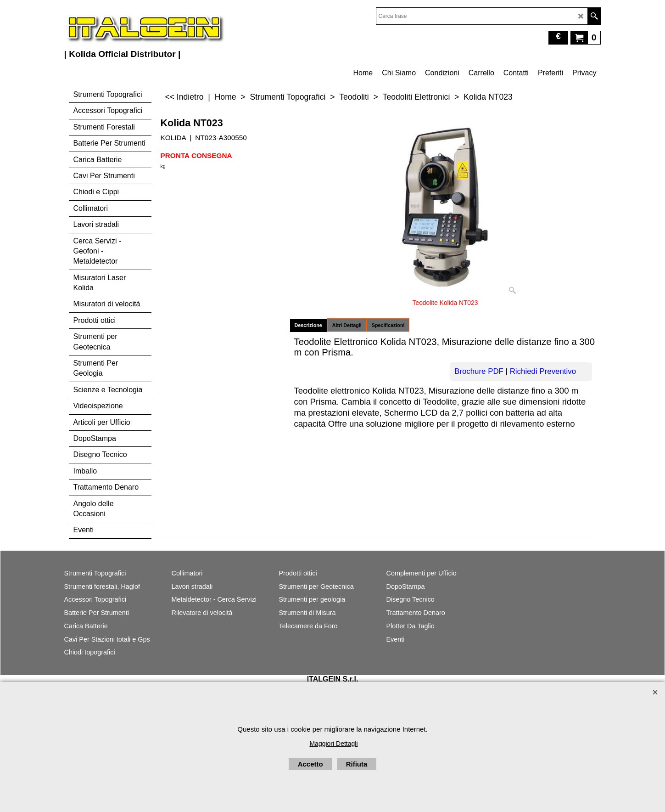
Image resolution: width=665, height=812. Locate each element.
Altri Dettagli (347, 325)
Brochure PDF (479, 371)
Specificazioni (388, 325)
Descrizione (308, 325)
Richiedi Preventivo (543, 371)
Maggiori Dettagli (333, 744)
